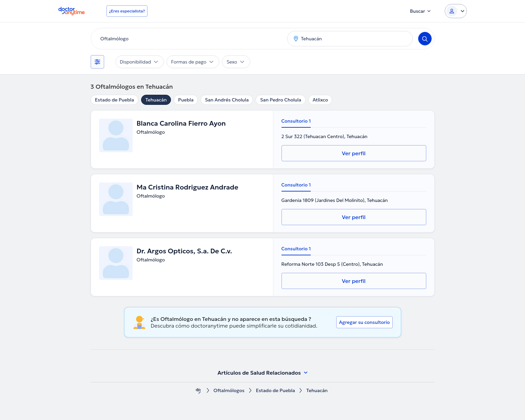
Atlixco (320, 100)
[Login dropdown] (456, 11)
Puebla (186, 100)
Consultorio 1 (296, 121)
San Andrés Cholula (227, 100)
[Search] (425, 39)
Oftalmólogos (229, 391)
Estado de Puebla (115, 100)
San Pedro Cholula (280, 100)
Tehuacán (156, 100)
